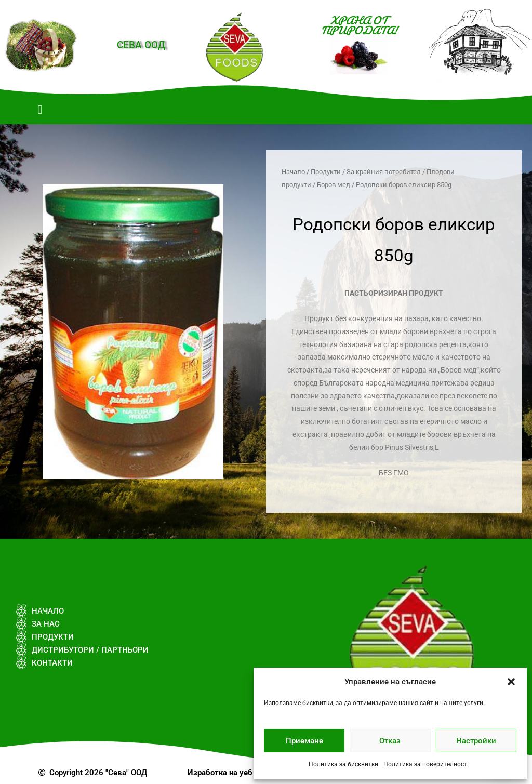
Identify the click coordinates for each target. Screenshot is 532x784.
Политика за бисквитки (343, 764)
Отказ (390, 741)
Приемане (304, 741)
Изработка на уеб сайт (230, 773)
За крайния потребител (384, 172)
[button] (511, 682)
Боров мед (334, 185)
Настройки (476, 741)
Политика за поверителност (425, 764)
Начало (293, 172)
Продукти (326, 172)
